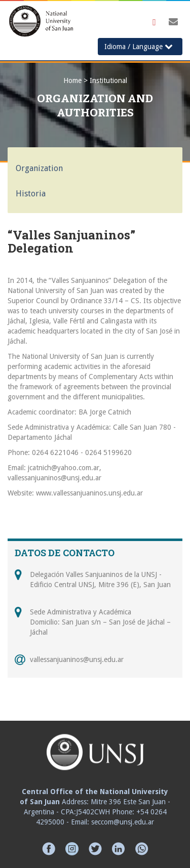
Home (72, 80)
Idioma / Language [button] (139, 46)
